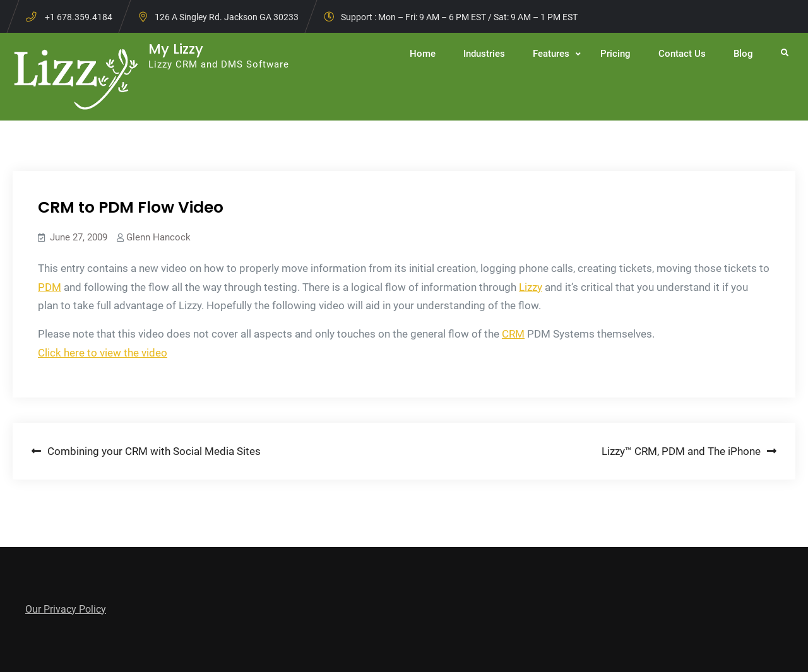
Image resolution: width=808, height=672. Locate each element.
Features (551, 54)
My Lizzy (176, 49)
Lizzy (531, 287)
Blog (743, 54)
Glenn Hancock (158, 237)
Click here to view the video (103, 353)
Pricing (615, 54)
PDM (50, 287)
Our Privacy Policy (66, 609)
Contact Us (682, 54)
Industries (484, 54)
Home (423, 54)
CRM (513, 334)
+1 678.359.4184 (79, 17)
